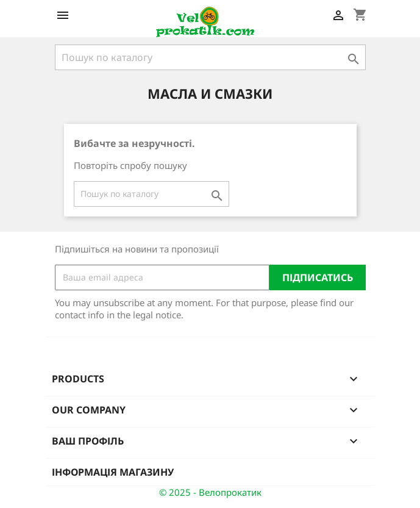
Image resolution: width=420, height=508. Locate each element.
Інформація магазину (113, 472)
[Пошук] (210, 57)
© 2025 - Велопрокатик (210, 492)
